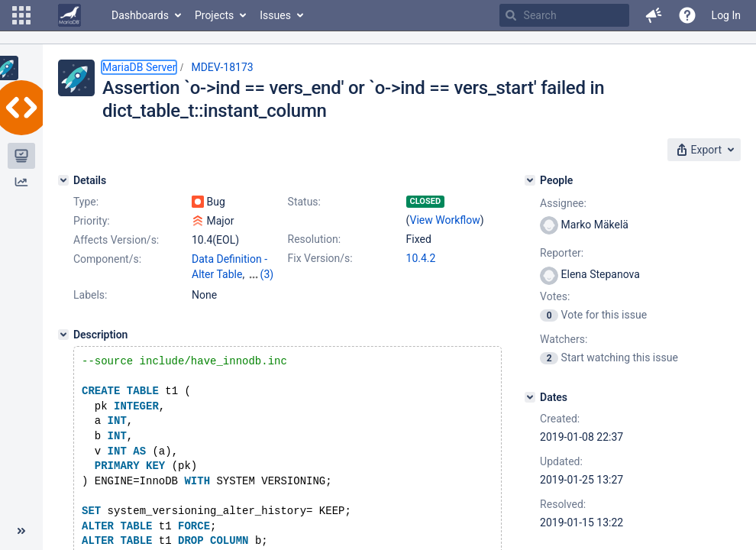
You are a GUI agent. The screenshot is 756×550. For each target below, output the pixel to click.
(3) (267, 274)
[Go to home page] (69, 15)
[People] (530, 180)
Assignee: (563, 203)
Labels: (90, 295)
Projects (214, 15)
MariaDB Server (139, 67)
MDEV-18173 (222, 67)
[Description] (63, 335)
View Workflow (445, 220)
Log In (726, 15)
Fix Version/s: (320, 258)
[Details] (63, 180)
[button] (21, 15)
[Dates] (530, 397)
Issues (275, 15)
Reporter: (562, 253)
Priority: (92, 221)
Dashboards (140, 15)
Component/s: (107, 259)
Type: (86, 202)
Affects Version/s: (116, 240)
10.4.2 (421, 258)
